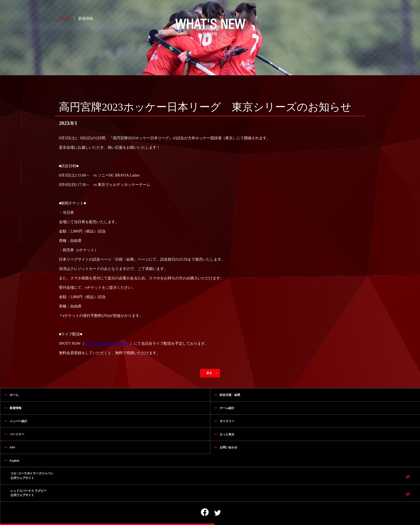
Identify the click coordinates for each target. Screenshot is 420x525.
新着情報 (86, 19)
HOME (64, 19)
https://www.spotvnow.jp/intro (107, 344)
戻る (210, 373)
